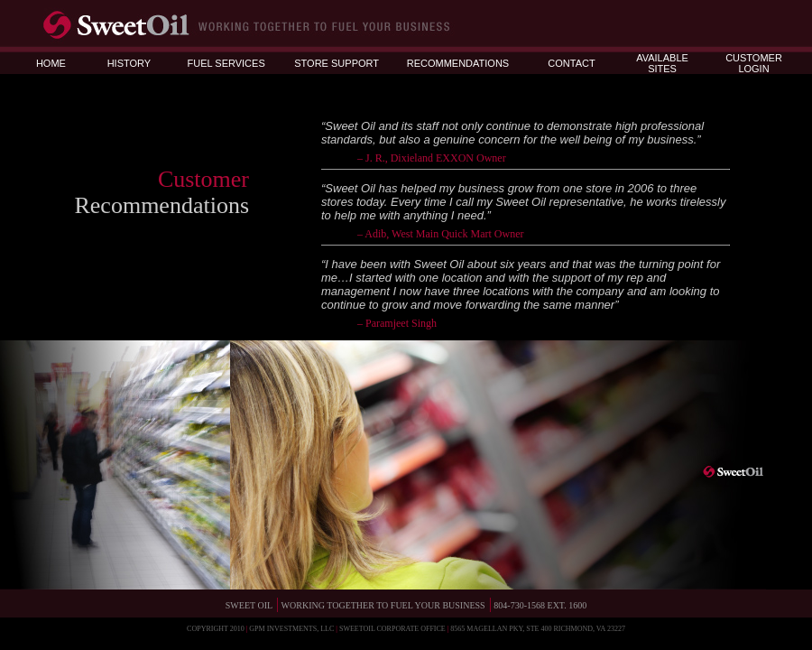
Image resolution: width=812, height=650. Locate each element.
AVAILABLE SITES (662, 63)
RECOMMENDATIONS (458, 63)
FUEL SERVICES (226, 63)
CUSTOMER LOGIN (754, 63)
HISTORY (129, 63)
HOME (51, 63)
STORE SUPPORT (337, 63)
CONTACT (571, 63)
